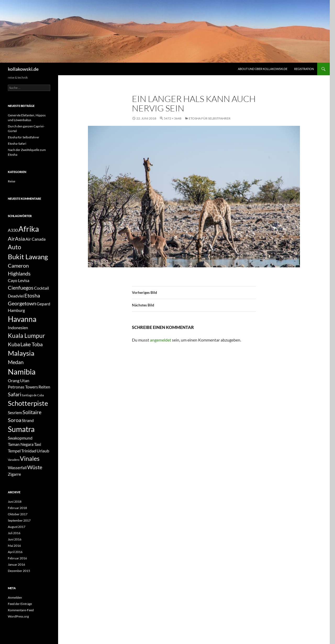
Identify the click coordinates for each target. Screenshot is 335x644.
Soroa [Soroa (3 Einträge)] (15, 420)
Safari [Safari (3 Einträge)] (15, 394)
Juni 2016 (15, 539)
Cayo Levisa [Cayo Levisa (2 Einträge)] (19, 280)
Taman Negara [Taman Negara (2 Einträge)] (21, 444)
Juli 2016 (14, 533)
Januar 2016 (16, 564)
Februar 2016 (17, 558)
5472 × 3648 (173, 118)
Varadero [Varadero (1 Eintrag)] (14, 460)
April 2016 (15, 552)
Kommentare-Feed (21, 610)
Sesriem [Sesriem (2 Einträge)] (15, 412)
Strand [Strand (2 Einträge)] (28, 420)
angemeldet (161, 340)
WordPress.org (18, 616)
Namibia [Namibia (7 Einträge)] (22, 372)
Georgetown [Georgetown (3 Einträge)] (22, 303)
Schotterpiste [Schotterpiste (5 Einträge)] (28, 403)
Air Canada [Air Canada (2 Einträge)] (35, 239)
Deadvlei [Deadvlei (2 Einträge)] (16, 296)
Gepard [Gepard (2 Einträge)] (43, 304)
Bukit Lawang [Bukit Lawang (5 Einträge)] (28, 257)
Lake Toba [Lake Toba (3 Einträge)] (32, 344)
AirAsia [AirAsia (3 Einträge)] (16, 239)
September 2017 (19, 520)
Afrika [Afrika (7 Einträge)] (29, 229)
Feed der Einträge (20, 604)
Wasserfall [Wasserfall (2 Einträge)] (17, 467)
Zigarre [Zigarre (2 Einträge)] (14, 474)
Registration (304, 69)
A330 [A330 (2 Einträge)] (13, 230)
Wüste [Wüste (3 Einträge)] (35, 467)
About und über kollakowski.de (263, 69)
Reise (12, 181)
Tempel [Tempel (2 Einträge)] (14, 451)
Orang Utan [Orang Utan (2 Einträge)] (19, 380)
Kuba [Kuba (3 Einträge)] (14, 344)
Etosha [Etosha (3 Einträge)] (32, 295)
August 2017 (17, 527)
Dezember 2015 (19, 571)
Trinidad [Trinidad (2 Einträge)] (29, 451)
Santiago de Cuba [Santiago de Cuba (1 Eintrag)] (33, 395)
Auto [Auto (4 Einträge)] (15, 247)
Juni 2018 (15, 502)
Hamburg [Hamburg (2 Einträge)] (16, 310)
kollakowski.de (23, 69)
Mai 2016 (14, 546)
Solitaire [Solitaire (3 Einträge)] (32, 412)
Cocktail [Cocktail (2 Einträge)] (41, 288)
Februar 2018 (17, 508)
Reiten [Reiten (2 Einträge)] (44, 387)
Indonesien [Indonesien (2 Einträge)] (18, 328)
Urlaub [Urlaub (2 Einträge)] (43, 451)
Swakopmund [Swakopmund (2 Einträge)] (20, 438)
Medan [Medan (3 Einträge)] (16, 362)
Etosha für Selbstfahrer (210, 118)
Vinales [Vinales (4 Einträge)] (30, 458)
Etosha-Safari (17, 144)
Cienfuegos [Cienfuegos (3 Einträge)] (21, 288)
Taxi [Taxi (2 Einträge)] (38, 444)
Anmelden (15, 597)
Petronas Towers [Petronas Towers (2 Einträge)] (23, 387)
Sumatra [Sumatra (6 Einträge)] (21, 429)
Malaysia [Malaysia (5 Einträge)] (21, 353)
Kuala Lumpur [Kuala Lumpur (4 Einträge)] (26, 335)
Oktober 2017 (18, 514)
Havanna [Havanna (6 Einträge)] (22, 319)
